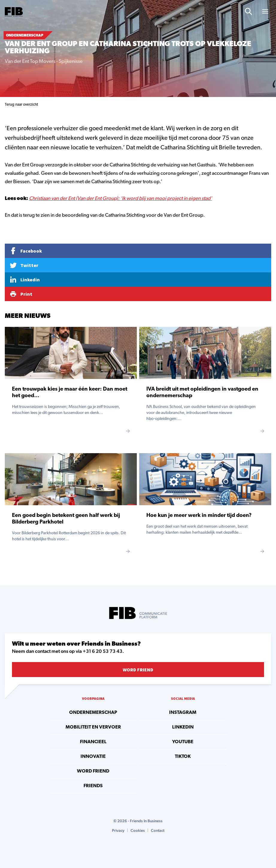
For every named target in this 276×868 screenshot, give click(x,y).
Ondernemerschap (93, 713)
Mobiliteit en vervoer (93, 727)
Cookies (138, 830)
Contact (158, 830)
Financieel (93, 742)
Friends (93, 786)
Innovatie (93, 757)
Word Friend (138, 670)
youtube (183, 742)
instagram (183, 713)
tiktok (183, 757)
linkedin (183, 727)
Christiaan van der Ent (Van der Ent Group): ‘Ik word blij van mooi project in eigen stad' (120, 199)
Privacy (118, 830)
